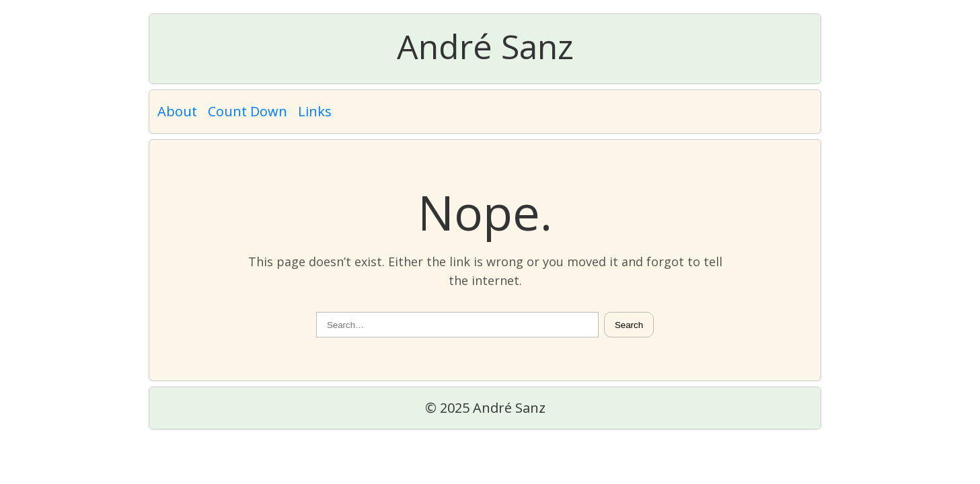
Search (629, 325)
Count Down (248, 111)
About (177, 111)
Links (315, 111)
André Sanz (485, 46)
